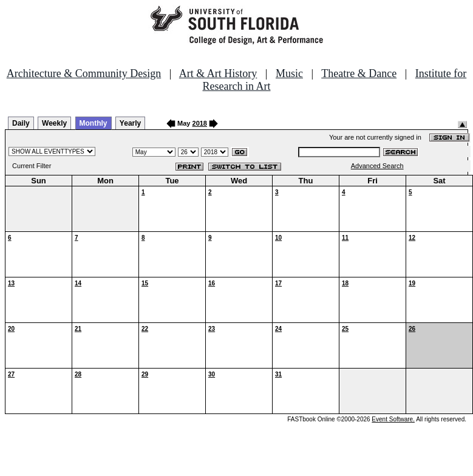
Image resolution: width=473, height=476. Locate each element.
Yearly (130, 123)
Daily (21, 123)
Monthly (94, 123)
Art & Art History (218, 73)
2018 (200, 123)
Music (289, 73)
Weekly (54, 123)
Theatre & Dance (359, 73)
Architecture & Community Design (84, 73)
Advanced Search (377, 166)
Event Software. (393, 419)
